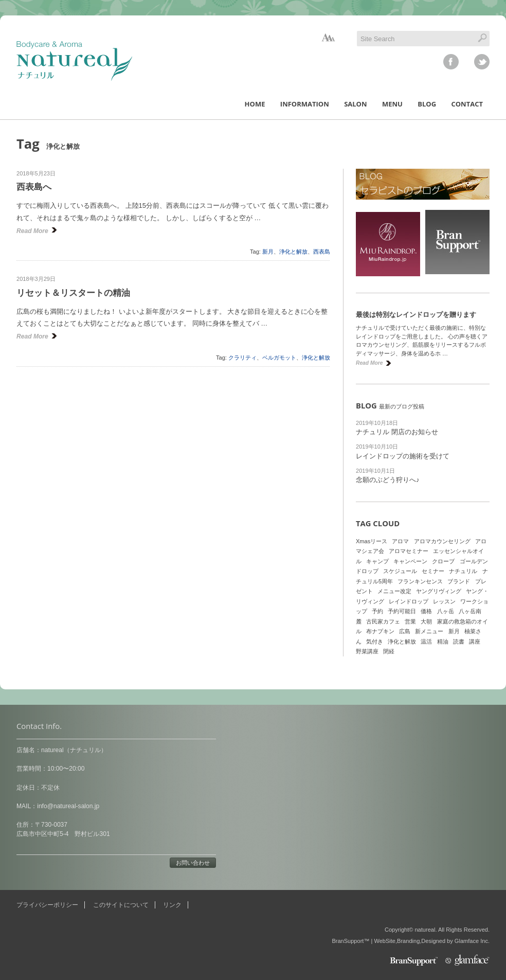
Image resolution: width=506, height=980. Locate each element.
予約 (377, 611)
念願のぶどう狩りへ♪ (388, 480)
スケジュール (400, 571)
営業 (410, 621)
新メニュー (429, 631)
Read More (32, 231)
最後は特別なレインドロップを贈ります (416, 315)
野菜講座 (367, 651)
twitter (482, 62)
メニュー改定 (394, 591)
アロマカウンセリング (442, 541)
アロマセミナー (409, 551)
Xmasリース (372, 541)
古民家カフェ (383, 621)
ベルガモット (279, 358)
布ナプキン (380, 631)
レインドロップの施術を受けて (403, 456)
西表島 (322, 252)
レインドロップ (409, 601)
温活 (426, 642)
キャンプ (377, 561)
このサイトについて (121, 905)
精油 (443, 642)
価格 (426, 611)
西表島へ (34, 187)
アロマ (400, 541)
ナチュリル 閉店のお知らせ (397, 432)
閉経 (389, 651)
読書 (459, 642)
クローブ (443, 561)
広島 (405, 631)
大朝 (426, 621)
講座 (475, 642)
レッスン (444, 601)
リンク (172, 905)
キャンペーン (410, 561)
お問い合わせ (193, 863)
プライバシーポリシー (47, 905)
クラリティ (242, 358)
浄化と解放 (293, 252)
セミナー (433, 571)
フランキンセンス (420, 581)
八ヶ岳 (446, 611)
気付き (375, 642)
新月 (268, 252)
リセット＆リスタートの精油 (73, 293)
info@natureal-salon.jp (68, 806)
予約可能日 (402, 611)
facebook (451, 62)
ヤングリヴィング (439, 591)
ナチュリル (463, 571)
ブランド (459, 581)
